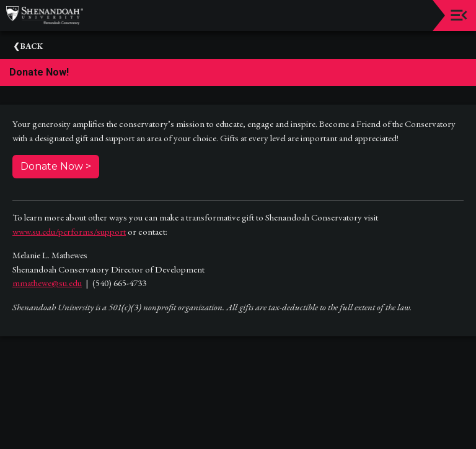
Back (32, 46)
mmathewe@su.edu (47, 283)
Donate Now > (56, 166)
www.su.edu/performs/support (69, 231)
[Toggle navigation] (459, 15)
